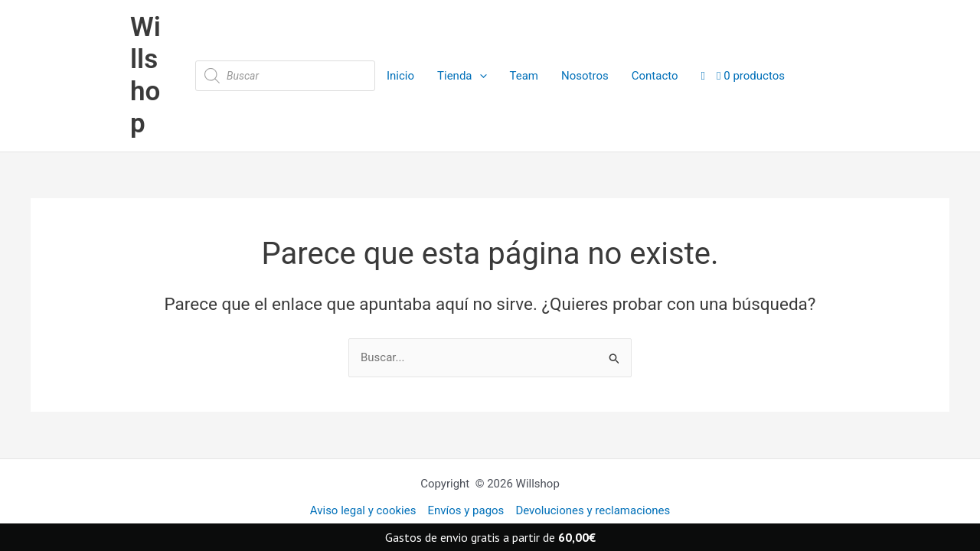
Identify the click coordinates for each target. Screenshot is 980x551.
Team (524, 76)
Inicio (400, 76)
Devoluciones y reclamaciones (593, 510)
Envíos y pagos (465, 510)
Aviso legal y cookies (363, 510)
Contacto (655, 76)
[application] (480, 76)
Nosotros (585, 76)
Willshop (145, 75)
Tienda (462, 76)
